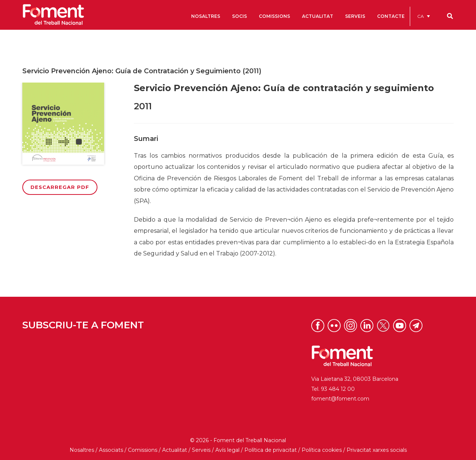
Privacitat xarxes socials (377, 450)
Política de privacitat (271, 450)
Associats (111, 450)
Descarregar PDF (60, 187)
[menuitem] (424, 16)
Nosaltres (82, 450)
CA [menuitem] (421, 16)
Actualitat (175, 450)
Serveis (201, 450)
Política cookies (322, 450)
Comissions (143, 450)
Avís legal (227, 450)
